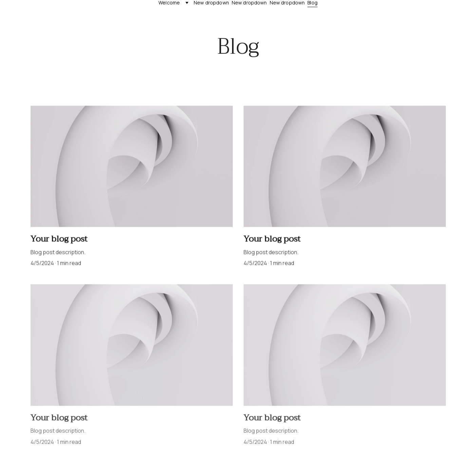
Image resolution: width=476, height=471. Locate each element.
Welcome (169, 3)
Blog (312, 3)
